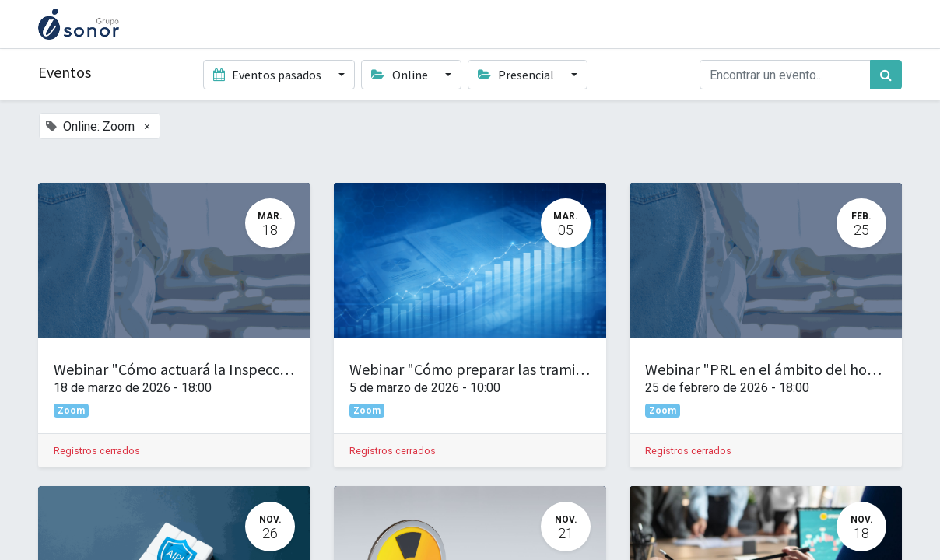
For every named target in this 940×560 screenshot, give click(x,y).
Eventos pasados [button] (268, 75)
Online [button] (400, 75)
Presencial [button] (517, 75)
